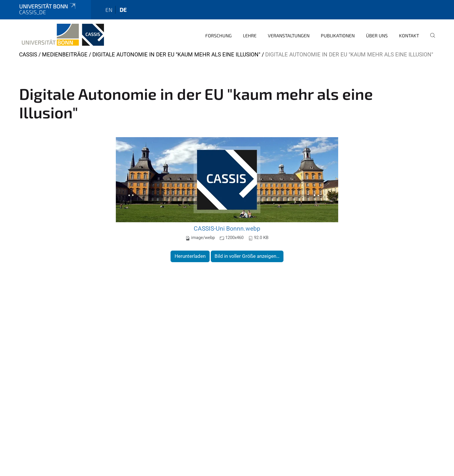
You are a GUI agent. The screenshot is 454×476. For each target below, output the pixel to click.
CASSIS (28, 55)
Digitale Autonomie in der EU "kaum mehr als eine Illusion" (176, 55)
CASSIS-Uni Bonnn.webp (227, 228)
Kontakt (409, 35)
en (109, 10)
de (123, 10)
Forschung (218, 35)
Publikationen (338, 35)
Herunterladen (190, 256)
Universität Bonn (48, 6)
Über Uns (377, 35)
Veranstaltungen (289, 35)
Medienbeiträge (65, 55)
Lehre (250, 35)
